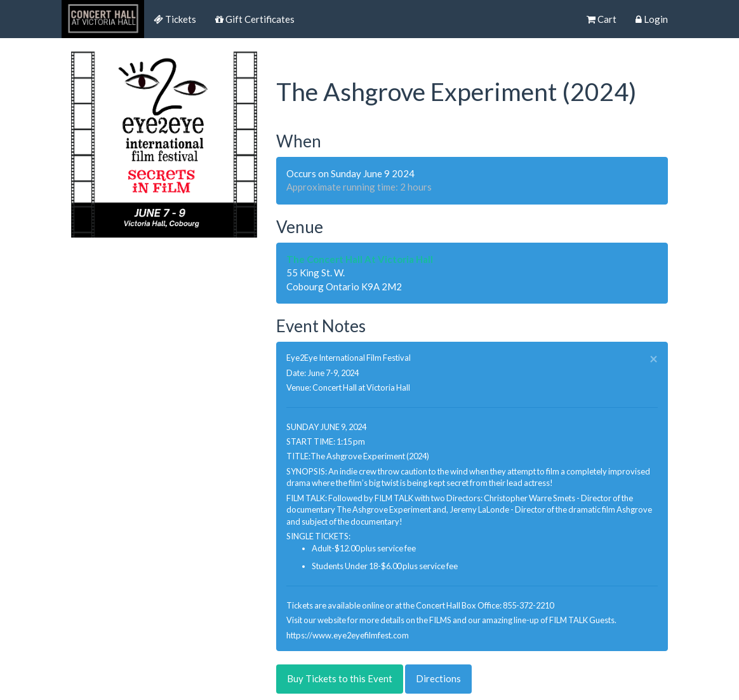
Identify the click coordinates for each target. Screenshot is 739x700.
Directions (438, 678)
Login (652, 19)
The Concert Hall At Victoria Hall (360, 259)
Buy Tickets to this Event (340, 678)
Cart (602, 19)
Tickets (175, 19)
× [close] (654, 359)
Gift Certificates (255, 19)
